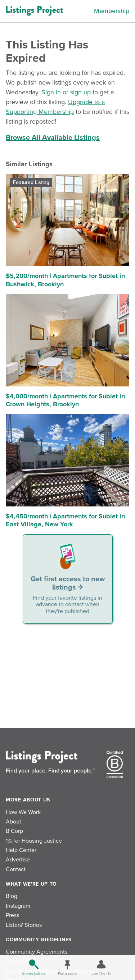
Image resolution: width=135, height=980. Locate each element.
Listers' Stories (24, 925)
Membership (112, 11)
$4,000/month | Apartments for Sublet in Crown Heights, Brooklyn (65, 400)
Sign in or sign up (66, 92)
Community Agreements (37, 952)
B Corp (14, 831)
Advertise (18, 860)
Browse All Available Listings (53, 138)
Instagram (18, 906)
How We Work (23, 812)
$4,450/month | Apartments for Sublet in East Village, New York (65, 520)
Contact (16, 869)
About (13, 822)
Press (12, 915)
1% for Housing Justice (34, 841)
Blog (12, 896)
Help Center (21, 850)
